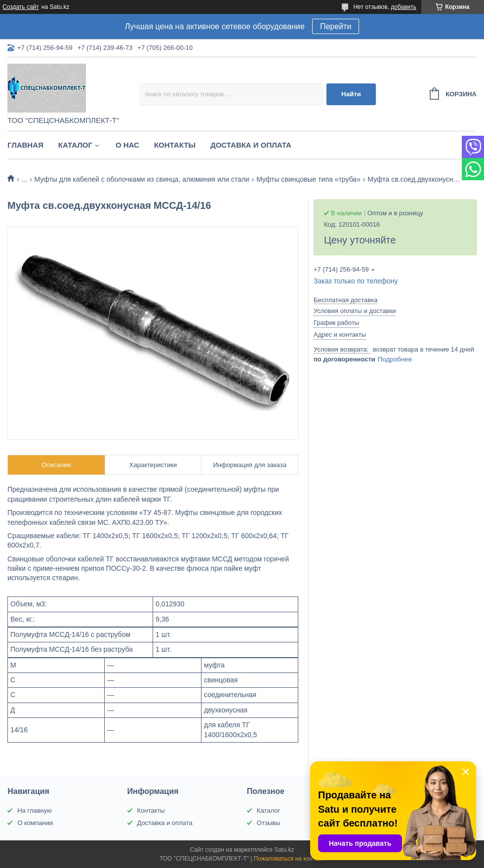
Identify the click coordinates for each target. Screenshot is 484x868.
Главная (25, 145)
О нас (127, 145)
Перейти (336, 26)
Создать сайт (21, 7)
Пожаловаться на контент (289, 859)
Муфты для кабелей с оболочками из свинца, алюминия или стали (142, 179)
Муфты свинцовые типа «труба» (308, 179)
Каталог (75, 145)
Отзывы (269, 823)
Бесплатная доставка (345, 300)
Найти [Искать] (351, 94)
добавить (403, 7)
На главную (35, 810)
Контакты (175, 145)
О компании (35, 823)
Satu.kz (284, 850)
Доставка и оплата (251, 145)
